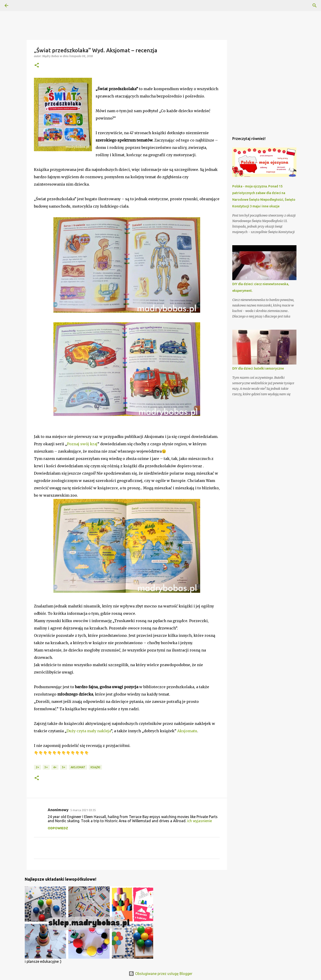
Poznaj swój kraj (82, 444)
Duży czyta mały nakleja (89, 731)
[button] (37, 65)
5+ (64, 767)
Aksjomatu (187, 731)
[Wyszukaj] (315, 6)
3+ (46, 767)
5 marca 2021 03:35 (83, 810)
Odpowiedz (58, 828)
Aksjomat (78, 767)
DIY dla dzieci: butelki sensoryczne (258, 368)
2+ (37, 767)
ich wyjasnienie (199, 821)
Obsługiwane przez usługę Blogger (160, 974)
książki (95, 767)
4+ (55, 767)
